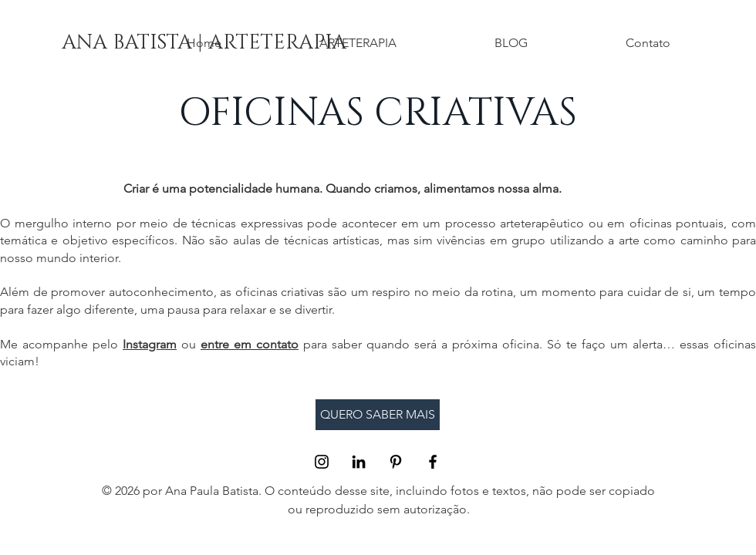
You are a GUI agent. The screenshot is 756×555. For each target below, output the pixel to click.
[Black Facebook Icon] (433, 462)
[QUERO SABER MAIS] (378, 415)
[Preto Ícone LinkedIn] (359, 462)
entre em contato (250, 344)
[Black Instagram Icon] (322, 462)
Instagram (150, 344)
